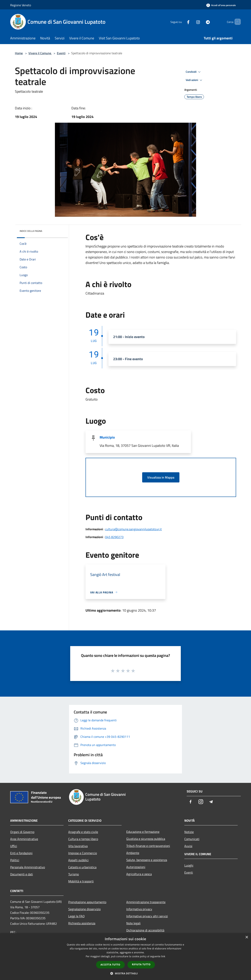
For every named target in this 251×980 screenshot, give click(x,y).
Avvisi (188, 846)
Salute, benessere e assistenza (147, 860)
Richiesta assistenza (82, 923)
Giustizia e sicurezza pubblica (146, 839)
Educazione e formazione (143, 832)
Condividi (194, 72)
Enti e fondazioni (21, 853)
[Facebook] (182, 22)
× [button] (247, 937)
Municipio (107, 437)
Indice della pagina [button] (31, 231)
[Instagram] (191, 22)
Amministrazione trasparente (146, 902)
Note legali (133, 923)
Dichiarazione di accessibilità (145, 930)
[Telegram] (201, 22)
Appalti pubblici (78, 860)
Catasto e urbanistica (82, 867)
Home (19, 53)
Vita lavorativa (78, 846)
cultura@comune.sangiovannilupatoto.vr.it (133, 529)
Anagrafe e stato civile (83, 832)
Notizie (189, 832)
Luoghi (189, 865)
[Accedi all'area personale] (221, 5)
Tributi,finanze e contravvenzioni (148, 846)
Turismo (74, 874)
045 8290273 (114, 537)
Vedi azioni (195, 80)
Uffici (14, 846)
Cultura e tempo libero (83, 839)
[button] (125, 973)
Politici (15, 860)
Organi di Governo (22, 832)
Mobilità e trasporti (81, 881)
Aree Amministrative (24, 839)
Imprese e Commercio (83, 853)
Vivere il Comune (40, 53)
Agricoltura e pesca (139, 874)
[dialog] (125, 957)
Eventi (61, 53)
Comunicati (192, 839)
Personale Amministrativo (28, 867)
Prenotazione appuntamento (87, 902)
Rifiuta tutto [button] (141, 964)
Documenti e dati (22, 874)
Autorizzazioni (136, 867)
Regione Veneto (21, 5)
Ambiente (133, 853)
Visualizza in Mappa (161, 477)
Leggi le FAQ (76, 916)
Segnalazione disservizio (84, 909)
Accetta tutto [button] (110, 965)
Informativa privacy (139, 909)
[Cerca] (236, 22)
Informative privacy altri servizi (147, 916)
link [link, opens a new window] (163, 956)
